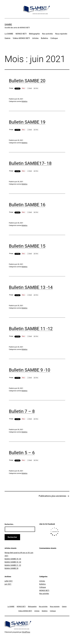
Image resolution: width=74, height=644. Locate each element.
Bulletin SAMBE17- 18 (30, 163)
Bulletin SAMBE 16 (27, 205)
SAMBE (8, 25)
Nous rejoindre (61, 34)
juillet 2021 (9, 581)
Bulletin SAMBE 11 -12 (31, 329)
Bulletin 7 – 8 (22, 411)
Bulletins (45, 38)
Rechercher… (9, 524)
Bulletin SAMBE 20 (27, 81)
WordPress (26, 632)
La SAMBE (9, 34)
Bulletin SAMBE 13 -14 (31, 287)
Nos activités (47, 34)
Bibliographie (34, 34)
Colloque (54, 38)
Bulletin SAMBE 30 (11, 568)
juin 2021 (8, 584)
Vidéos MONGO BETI (21, 38)
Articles (35, 38)
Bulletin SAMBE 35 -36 (13, 559)
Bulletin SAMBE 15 (27, 246)
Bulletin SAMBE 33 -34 (13, 562)
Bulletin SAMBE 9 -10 (30, 370)
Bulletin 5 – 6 (22, 453)
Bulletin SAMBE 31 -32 (13, 565)
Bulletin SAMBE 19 (27, 122)
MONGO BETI (21, 34)
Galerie (7, 38)
